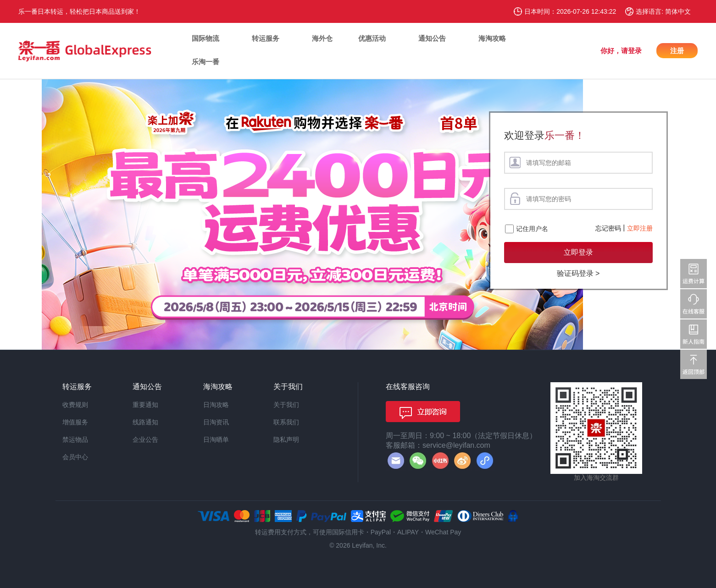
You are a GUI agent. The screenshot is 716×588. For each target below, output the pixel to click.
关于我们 (286, 405)
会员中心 (75, 457)
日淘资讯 (216, 422)
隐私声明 (286, 440)
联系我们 (286, 422)
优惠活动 (372, 38)
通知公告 (432, 38)
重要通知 (145, 405)
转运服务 (266, 38)
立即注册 (640, 228)
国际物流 (205, 38)
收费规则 (75, 405)
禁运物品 (75, 440)
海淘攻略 (492, 38)
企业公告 (145, 440)
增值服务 (75, 422)
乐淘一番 (205, 62)
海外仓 (322, 38)
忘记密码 (608, 228)
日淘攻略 (216, 405)
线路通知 (145, 422)
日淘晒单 (216, 440)
